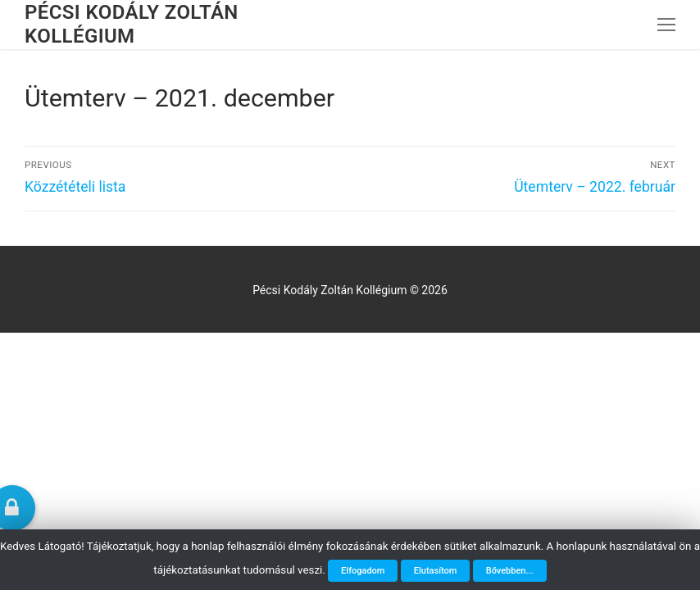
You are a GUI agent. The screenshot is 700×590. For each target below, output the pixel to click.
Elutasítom (436, 571)
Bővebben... (510, 571)
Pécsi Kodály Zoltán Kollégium (132, 24)
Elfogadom (363, 571)
